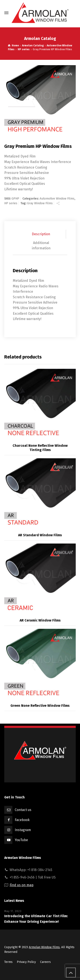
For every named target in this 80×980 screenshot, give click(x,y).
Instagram (23, 830)
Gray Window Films (40, 203)
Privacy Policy (26, 962)
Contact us (23, 810)
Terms (8, 962)
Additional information (41, 246)
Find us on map (22, 885)
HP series (11, 203)
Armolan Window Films (44, 947)
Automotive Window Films (57, 199)
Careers (45, 962)
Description (41, 234)
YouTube (21, 840)
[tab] (41, 234)
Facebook (22, 820)
